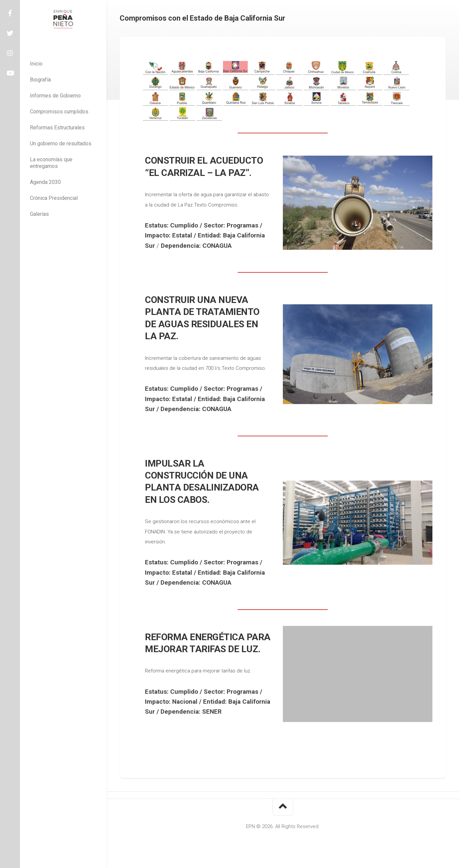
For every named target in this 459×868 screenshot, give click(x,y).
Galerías (39, 214)
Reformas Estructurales (57, 128)
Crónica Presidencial (54, 198)
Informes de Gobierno (55, 96)
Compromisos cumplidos (59, 112)
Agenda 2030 (45, 182)
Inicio (36, 64)
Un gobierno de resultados (61, 144)
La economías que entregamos (51, 163)
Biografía (40, 80)
